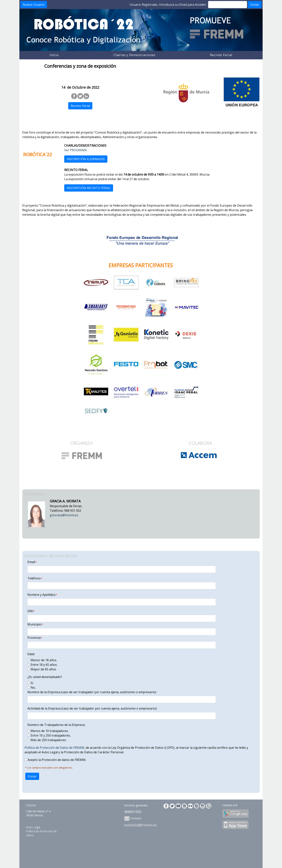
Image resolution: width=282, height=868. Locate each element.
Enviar (255, 5)
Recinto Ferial (221, 55)
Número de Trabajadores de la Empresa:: (56, 725)
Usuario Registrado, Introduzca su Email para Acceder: (168, 5)
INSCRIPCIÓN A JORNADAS (86, 159)
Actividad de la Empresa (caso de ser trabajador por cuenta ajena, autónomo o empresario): (92, 708)
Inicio (54, 55)
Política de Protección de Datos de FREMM (54, 748)
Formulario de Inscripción (51, 556)
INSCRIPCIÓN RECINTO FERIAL (89, 188)
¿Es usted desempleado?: (45, 677)
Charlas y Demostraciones (134, 55)
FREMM (31, 805)
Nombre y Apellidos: (42, 595)
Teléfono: (35, 578)
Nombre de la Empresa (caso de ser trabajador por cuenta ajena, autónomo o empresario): (92, 692)
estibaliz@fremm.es (141, 825)
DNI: (31, 611)
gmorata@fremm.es (64, 515)
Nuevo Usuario (34, 5)
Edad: (31, 654)
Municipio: (35, 624)
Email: (32, 562)
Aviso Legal (33, 827)
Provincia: (35, 638)
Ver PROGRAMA (75, 150)
